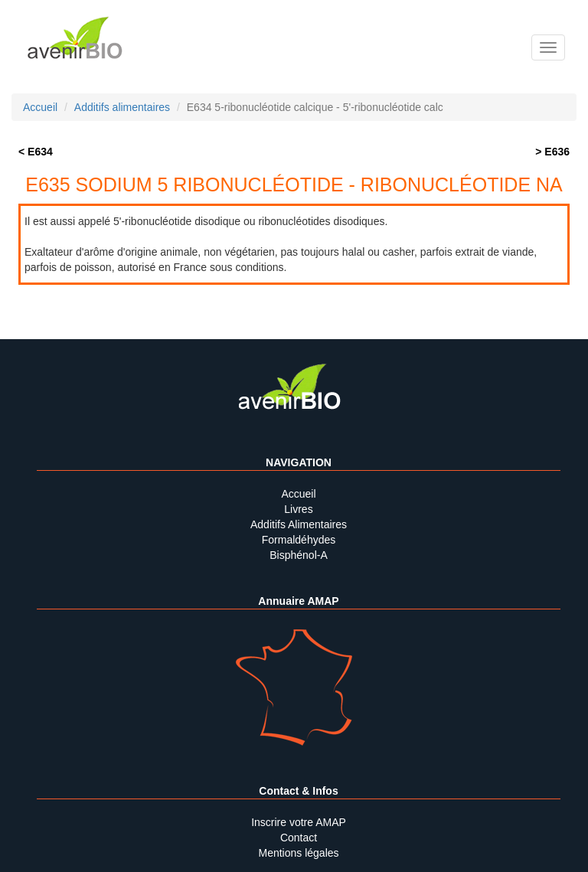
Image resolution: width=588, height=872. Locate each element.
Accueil (298, 494)
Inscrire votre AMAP (299, 822)
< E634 (36, 152)
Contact (299, 838)
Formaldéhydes (299, 540)
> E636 (552, 152)
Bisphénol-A (299, 555)
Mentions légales (298, 853)
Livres (298, 509)
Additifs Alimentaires (299, 524)
